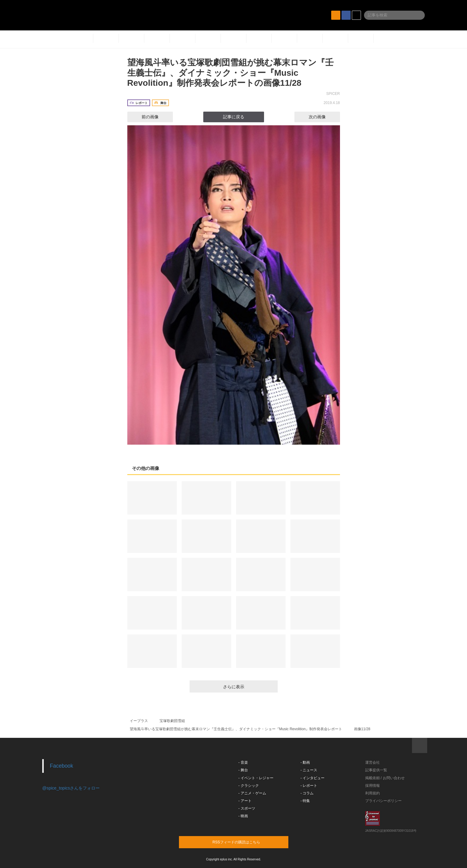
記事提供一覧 (376, 770)
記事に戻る (234, 117)
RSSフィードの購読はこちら (245, 842)
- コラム (307, 793)
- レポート (309, 786)
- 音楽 (243, 762)
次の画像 (323, 117)
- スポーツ (247, 808)
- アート (245, 801)
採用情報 (373, 786)
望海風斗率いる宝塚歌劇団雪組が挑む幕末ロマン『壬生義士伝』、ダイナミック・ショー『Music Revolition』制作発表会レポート (236, 729)
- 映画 (243, 816)
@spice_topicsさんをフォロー (71, 788)
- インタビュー (312, 778)
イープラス (139, 721)
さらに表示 (234, 687)
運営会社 (373, 762)
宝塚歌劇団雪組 (172, 721)
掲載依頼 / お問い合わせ (385, 778)
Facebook (62, 766)
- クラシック (249, 786)
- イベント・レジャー (256, 778)
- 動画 (305, 762)
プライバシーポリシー (383, 801)
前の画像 (145, 117)
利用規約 (373, 793)
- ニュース (309, 770)
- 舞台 (243, 770)
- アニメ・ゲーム (252, 793)
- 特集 (305, 801)
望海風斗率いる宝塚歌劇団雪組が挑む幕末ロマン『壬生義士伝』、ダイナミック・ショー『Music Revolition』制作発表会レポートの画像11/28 (230, 73)
